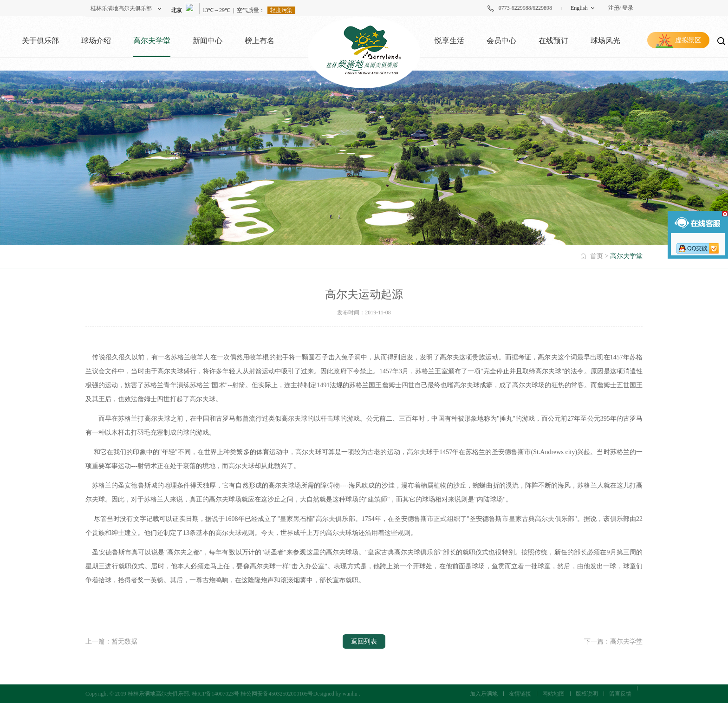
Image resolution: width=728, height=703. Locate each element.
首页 (597, 256)
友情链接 (520, 694)
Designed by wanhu (335, 694)
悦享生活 (449, 41)
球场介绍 (96, 41)
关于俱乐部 (40, 41)
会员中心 (501, 41)
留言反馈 (620, 694)
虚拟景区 (688, 40)
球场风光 (605, 41)
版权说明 (587, 694)
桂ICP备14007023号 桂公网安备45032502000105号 (253, 694)
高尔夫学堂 (152, 41)
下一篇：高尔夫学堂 (613, 641)
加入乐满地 (484, 694)
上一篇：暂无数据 (111, 641)
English (579, 8)
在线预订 (553, 41)
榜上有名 (260, 41)
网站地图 (553, 694)
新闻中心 (208, 41)
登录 (628, 8)
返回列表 (364, 641)
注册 (614, 8)
